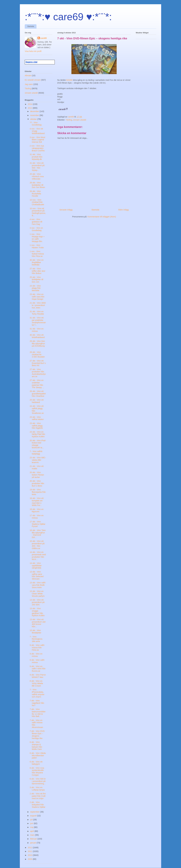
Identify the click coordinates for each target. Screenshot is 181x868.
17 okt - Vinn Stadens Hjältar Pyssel (38, 524)
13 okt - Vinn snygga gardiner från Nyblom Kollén (37, 612)
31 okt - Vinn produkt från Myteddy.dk (36, 157)
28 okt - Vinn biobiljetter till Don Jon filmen (37, 185)
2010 (30, 855)
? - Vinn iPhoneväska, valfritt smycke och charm (37, 693)
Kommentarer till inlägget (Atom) (102, 217)
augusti (34, 816)
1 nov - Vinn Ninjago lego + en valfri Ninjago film (37, 238)
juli (32, 820)
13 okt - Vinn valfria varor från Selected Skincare (37, 575)
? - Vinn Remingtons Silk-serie (36, 639)
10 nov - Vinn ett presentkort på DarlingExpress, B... (38, 212)
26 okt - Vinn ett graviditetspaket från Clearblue (38, 394)
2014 (30, 104)
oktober (34, 119)
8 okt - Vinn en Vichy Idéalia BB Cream (36, 683)
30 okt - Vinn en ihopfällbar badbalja (37, 262)
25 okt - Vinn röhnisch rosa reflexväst (37, 176)
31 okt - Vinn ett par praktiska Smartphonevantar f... (38, 321)
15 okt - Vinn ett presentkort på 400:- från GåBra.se (37, 545)
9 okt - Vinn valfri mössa (37, 661)
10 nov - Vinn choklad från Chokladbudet (37, 202)
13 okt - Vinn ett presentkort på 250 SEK (37, 602)
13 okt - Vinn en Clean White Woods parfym (37, 594)
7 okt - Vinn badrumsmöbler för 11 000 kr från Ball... (38, 713)
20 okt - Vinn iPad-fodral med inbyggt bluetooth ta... (38, 444)
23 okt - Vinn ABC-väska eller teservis (38, 460)
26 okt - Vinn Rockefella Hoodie (35, 194)
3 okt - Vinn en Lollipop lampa (37, 789)
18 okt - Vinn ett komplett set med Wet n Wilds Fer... (37, 502)
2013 (30, 108)
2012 (30, 848)
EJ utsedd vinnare (33, 80)
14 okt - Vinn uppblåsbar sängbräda (36, 566)
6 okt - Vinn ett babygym (36, 763)
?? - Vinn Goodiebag (36, 124)
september (35, 812)
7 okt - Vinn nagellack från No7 (37, 703)
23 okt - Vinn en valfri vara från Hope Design (37, 297)
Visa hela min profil (33, 51)
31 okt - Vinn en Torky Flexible (37, 313)
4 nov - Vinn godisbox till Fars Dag (36, 222)
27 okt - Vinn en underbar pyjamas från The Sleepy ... (37, 384)
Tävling (69, 120)
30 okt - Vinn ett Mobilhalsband (37, 336)
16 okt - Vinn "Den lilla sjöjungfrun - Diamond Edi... (38, 534)
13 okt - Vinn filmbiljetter (35, 632)
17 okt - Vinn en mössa (37, 517)
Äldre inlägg (123, 210)
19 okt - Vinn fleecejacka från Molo (38, 492)
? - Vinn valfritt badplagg (36, 453)
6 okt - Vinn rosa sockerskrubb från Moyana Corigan (37, 771)
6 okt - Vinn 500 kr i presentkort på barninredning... (38, 781)
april (32, 831)
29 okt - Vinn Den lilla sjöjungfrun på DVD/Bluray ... (37, 345)
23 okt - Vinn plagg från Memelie (35, 288)
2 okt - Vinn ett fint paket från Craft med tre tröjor (38, 796)
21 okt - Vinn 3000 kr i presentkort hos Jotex (38, 305)
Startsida (31, 26)
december (35, 111)
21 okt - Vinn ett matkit (37, 467)
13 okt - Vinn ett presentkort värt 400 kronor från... (38, 623)
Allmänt (28, 76)
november (35, 115)
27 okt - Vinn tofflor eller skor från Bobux (37, 271)
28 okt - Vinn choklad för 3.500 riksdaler (37, 355)
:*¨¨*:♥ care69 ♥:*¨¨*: (68, 17)
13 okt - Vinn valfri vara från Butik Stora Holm (38, 585)
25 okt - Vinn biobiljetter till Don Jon (36, 280)
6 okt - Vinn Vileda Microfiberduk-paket (38, 756)
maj (32, 827)
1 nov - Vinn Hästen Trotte (37, 246)
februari (34, 839)
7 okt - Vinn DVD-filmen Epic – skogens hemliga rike (37, 735)
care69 (44, 38)
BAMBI (70, 80)
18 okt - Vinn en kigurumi (37, 510)
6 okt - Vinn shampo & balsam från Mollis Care (36, 746)
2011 (30, 851)
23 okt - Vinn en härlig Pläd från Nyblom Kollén (37, 434)
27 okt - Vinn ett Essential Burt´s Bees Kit (38, 363)
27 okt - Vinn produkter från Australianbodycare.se (38, 373)
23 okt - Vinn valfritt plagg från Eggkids (36, 426)
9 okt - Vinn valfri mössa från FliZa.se (37, 648)
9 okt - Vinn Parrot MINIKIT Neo (38, 676)
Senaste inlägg (66, 210)
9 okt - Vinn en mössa (36, 655)
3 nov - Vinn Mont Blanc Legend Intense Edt (37, 140)
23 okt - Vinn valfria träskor (37, 418)
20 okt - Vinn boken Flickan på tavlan (37, 475)
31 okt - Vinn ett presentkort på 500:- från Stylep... (37, 167)
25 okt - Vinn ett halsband (37, 401)
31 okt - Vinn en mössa (37, 330)
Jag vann (29, 84)
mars (33, 835)
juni (32, 823)
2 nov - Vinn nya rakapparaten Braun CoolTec (37, 148)
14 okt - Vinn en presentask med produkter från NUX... (38, 556)
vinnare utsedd (80, 120)
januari (33, 843)
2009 (30, 859)
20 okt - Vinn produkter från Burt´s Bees (37, 483)
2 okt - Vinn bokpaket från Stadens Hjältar (38, 805)
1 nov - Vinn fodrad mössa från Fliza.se (37, 254)
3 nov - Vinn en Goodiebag (36, 229)
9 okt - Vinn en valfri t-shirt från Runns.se (38, 669)
